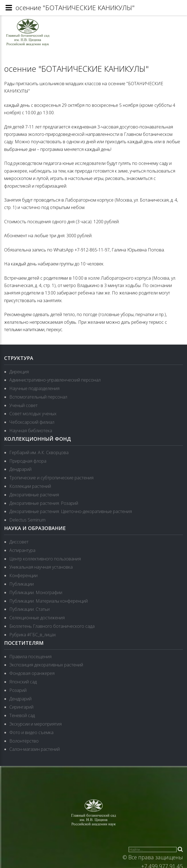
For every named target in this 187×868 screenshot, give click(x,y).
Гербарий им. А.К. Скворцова (39, 452)
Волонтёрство (24, 741)
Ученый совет (23, 405)
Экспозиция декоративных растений (46, 665)
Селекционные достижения (37, 618)
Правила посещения (30, 657)
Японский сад (23, 682)
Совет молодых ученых (33, 414)
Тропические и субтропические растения (51, 478)
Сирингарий (21, 707)
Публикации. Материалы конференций (49, 601)
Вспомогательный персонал (38, 397)
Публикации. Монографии (36, 592)
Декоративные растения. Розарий (44, 503)
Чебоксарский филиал (32, 422)
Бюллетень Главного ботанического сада (52, 626)
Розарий (18, 690)
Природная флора (28, 461)
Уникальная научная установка (41, 567)
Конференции (23, 575)
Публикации (22, 584)
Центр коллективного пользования (45, 559)
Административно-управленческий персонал (55, 380)
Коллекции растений (30, 486)
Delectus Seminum (27, 520)
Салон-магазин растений (35, 749)
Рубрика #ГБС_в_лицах (33, 635)
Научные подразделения (34, 388)
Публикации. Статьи (29, 609)
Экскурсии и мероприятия (36, 724)
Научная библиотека (31, 431)
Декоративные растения (34, 495)
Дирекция (19, 372)
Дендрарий (20, 469)
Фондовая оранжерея (32, 673)
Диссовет (19, 542)
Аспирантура (22, 550)
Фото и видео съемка (31, 732)
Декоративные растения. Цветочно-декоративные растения (71, 511)
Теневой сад (22, 715)
